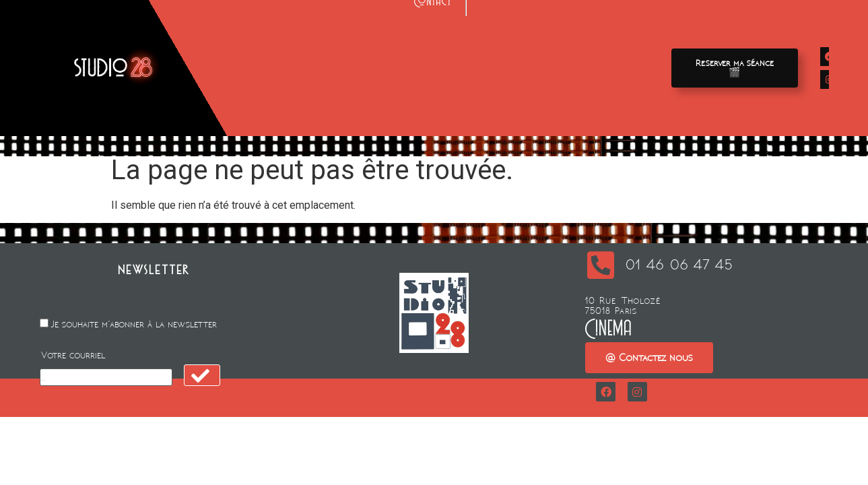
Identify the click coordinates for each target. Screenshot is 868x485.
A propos (585, 45)
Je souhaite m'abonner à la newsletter (134, 324)
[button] (735, 68)
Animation (506, 45)
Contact (433, 74)
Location (432, 45)
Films (266, 45)
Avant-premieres (344, 45)
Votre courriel (73, 355)
